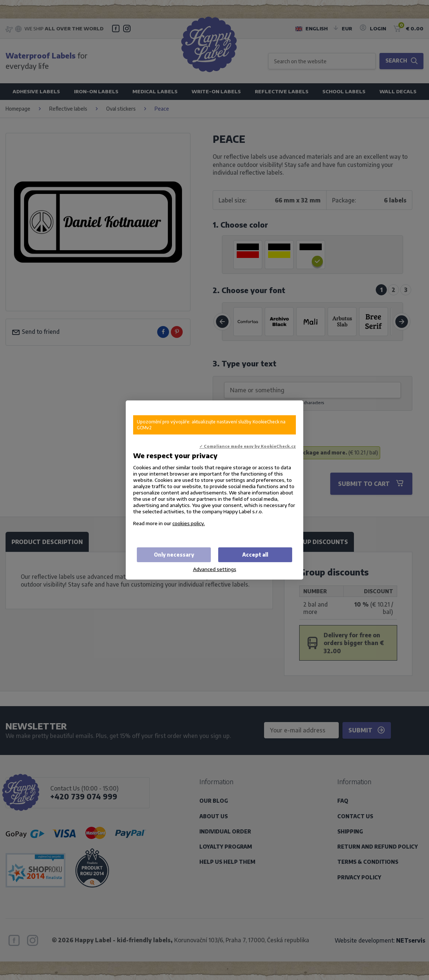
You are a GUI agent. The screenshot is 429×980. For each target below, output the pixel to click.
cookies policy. (189, 523)
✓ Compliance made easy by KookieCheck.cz (248, 446)
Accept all (255, 555)
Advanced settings (215, 569)
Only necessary (174, 555)
